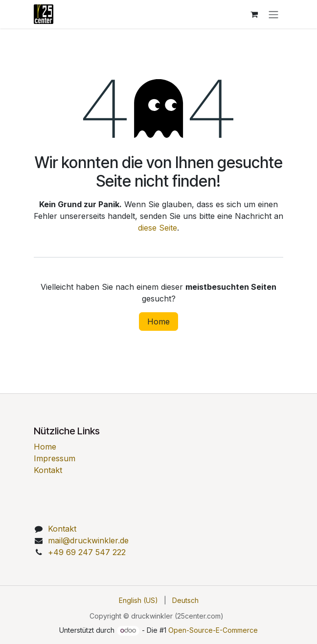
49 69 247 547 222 (87, 552)
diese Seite (158, 228)
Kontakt (48, 470)
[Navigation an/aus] (273, 14)
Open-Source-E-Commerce (213, 630)
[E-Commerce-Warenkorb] (254, 14)
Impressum (55, 458)
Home (158, 322)
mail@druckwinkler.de (88, 540)
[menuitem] (138, 600)
